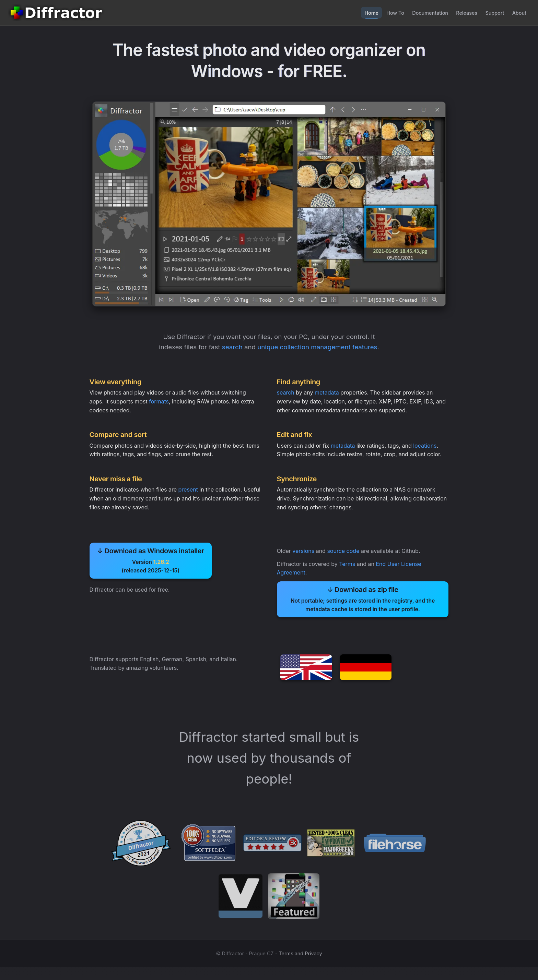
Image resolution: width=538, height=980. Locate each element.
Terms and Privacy (300, 966)
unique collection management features (318, 348)
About (518, 13)
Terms (348, 570)
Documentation (421, 13)
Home (357, 13)
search (231, 348)
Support (491, 13)
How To (384, 13)
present (189, 494)
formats (160, 403)
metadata (327, 395)
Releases (461, 13)
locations (425, 449)
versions (304, 557)
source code (344, 557)
